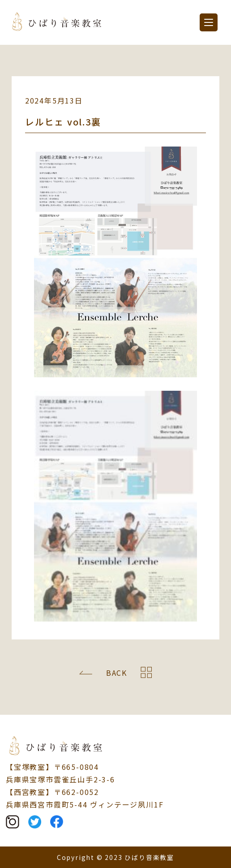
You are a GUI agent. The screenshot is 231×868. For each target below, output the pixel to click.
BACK (117, 673)
